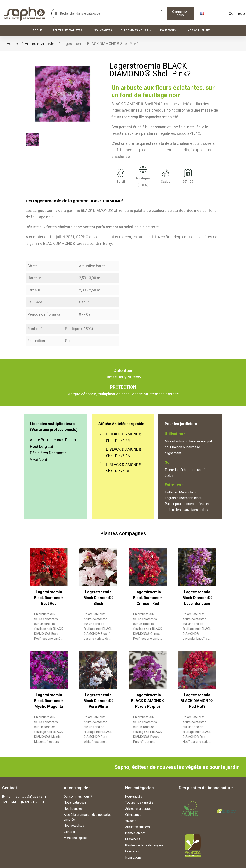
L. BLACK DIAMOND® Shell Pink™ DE (124, 468)
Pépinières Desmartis (48, 453)
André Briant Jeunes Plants (53, 440)
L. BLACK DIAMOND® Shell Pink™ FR (124, 437)
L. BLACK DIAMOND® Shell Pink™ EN (124, 453)
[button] (180, 13)
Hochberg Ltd (41, 446)
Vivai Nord (39, 459)
